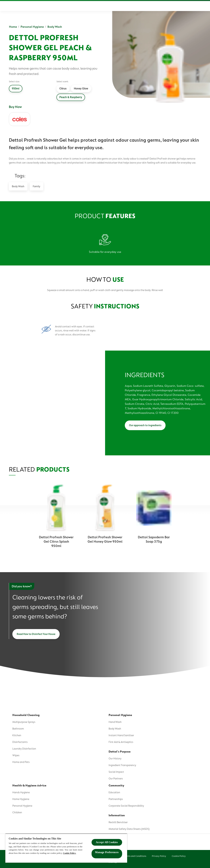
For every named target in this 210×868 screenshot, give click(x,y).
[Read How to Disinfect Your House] (36, 634)
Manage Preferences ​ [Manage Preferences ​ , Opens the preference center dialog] (107, 852)
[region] (66, 848)
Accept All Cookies (107, 842)
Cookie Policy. (70, 853)
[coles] (20, 119)
